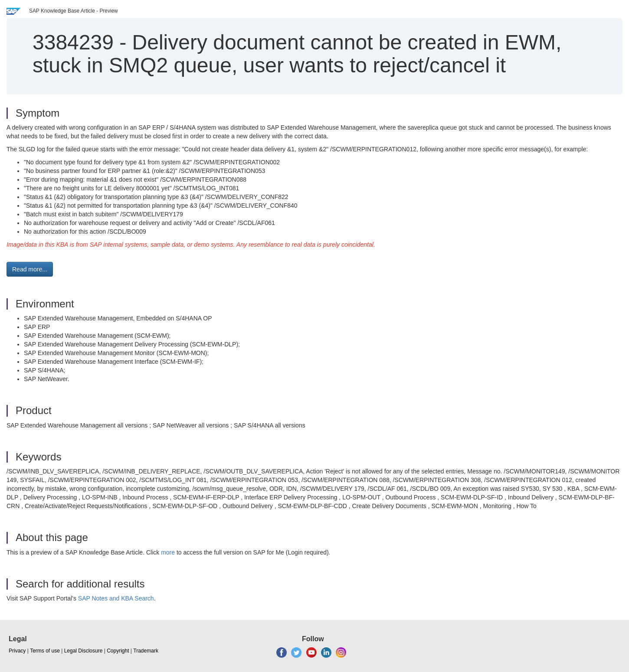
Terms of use (45, 651)
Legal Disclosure (84, 651)
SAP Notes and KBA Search (116, 598)
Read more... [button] (30, 269)
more (168, 552)
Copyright (118, 651)
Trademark (146, 651)
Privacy (17, 651)
